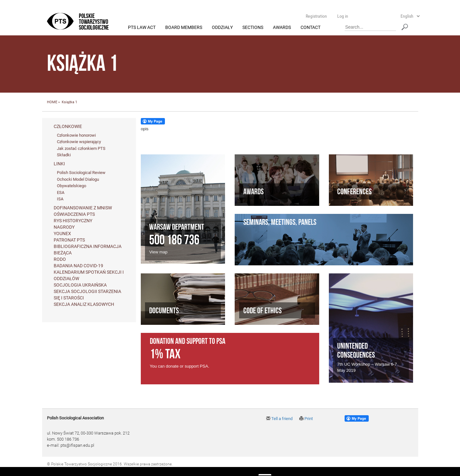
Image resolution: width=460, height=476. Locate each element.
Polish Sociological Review (81, 173)
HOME (52, 102)
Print (306, 419)
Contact (311, 28)
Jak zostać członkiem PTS (81, 148)
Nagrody (64, 227)
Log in (343, 16)
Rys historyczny (73, 221)
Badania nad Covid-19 (78, 266)
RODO (60, 259)
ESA (61, 192)
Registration (316, 16)
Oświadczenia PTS (74, 214)
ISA (60, 199)
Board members (184, 28)
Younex (62, 233)
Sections (253, 28)
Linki (59, 164)
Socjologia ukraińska (80, 285)
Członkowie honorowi (76, 135)
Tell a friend (279, 419)
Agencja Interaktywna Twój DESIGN (92, 470)
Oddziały (222, 28)
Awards (282, 28)
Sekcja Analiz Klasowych (84, 304)
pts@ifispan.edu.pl (77, 445)
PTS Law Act (142, 28)
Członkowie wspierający (79, 142)
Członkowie (68, 126)
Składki (64, 155)
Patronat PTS (69, 240)
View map (158, 252)
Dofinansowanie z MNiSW (83, 208)
